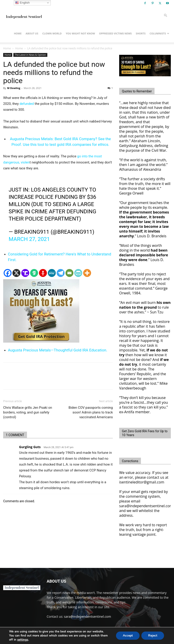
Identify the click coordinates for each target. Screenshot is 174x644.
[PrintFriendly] (78, 273)
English (22, 3)
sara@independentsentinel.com (88, 616)
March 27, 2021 (29, 239)
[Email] (69, 273)
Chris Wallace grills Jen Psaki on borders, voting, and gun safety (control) (28, 412)
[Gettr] (43, 273)
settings (23, 640)
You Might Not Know (80, 33)
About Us (32, 33)
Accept (128, 636)
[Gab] (34, 273)
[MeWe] (52, 273)
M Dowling (14, 88)
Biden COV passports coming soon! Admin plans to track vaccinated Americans (91, 412)
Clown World (52, 33)
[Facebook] (8, 273)
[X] (16, 273)
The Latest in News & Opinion (30, 55)
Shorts (141, 33)
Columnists (159, 33)
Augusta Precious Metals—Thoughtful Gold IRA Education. (58, 350)
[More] (87, 273)
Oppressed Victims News (115, 33)
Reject (153, 636)
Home (18, 33)
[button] (165, 16)
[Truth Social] (25, 273)
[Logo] (24, 15)
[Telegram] (61, 273)
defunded (27, 104)
